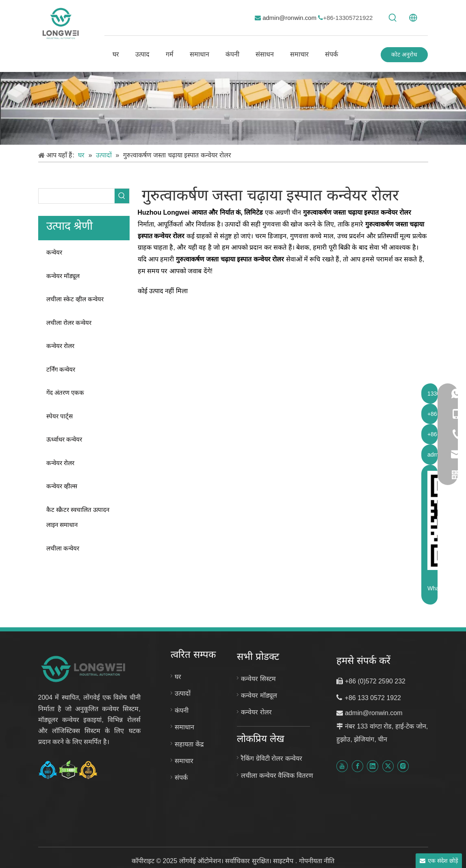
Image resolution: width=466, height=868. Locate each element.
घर (178, 677)
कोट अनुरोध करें (404, 57)
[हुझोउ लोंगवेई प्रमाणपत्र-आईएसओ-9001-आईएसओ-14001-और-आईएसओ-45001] (68, 770)
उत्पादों (183, 693)
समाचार (184, 761)
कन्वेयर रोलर (60, 346)
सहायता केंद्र (189, 744)
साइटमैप (284, 861)
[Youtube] (342, 766)
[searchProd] (77, 196)
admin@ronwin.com (290, 18)
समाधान (184, 727)
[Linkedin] (373, 766)
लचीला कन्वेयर (63, 548)
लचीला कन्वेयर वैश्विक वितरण (277, 776)
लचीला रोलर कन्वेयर (69, 323)
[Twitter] (388, 766)
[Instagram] (403, 766)
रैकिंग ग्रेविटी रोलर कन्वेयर (271, 758)
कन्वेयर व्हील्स (62, 486)
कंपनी (182, 710)
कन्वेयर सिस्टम (258, 679)
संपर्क (181, 778)
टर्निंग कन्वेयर (61, 369)
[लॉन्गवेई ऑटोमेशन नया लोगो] (84, 669)
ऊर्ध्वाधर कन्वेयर (64, 439)
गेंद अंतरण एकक (65, 393)
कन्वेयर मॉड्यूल (63, 276)
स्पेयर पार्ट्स (60, 416)
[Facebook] (358, 766)
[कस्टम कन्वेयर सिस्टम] (233, 108)
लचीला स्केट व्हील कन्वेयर (75, 299)
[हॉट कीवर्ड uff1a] (393, 18)
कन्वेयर (54, 252)
